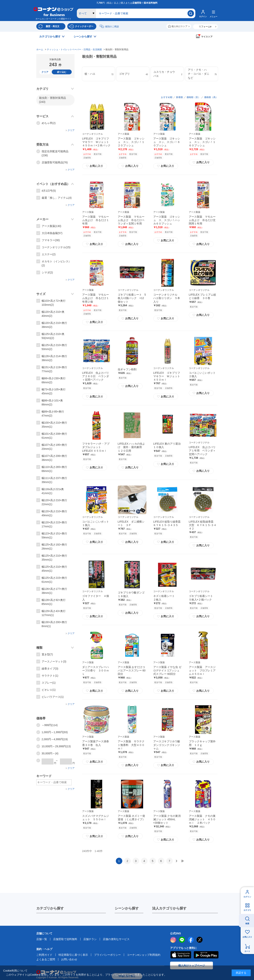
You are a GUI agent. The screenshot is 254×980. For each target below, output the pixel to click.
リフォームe (205, 27)
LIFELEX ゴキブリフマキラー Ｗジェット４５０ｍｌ (167, 376)
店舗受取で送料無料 (65, 939)
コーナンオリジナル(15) (56, 247)
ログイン (247, 897)
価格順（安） (193, 97)
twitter (200, 940)
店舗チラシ (90, 939)
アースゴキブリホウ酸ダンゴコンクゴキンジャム (167, 745)
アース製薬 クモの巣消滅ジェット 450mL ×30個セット (167, 819)
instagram (173, 940)
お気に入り (247, 937)
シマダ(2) (47, 272)
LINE (182, 940)
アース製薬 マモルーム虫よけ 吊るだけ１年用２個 (96, 298)
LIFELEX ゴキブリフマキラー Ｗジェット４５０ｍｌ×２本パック (96, 142)
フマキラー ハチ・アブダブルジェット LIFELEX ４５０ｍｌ (96, 447)
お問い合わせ (69, 959)
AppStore (181, 955)
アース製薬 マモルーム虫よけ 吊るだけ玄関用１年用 (202, 220)
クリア (45, 72)
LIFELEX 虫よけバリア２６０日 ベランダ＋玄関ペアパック (96, 376)
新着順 (179, 97)
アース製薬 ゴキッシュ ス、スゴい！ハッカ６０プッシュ (167, 220)
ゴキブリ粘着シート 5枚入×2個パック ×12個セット (132, 298)
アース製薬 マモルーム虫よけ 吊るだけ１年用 (96, 220)
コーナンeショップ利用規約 (144, 955)
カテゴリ (247, 910)
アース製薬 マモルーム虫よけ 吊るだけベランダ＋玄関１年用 (131, 220)
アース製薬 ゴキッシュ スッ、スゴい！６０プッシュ (167, 142)
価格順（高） (211, 97)
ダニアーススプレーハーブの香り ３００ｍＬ (96, 670)
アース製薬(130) (52, 226)
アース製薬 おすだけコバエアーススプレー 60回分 (132, 670)
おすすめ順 (167, 97)
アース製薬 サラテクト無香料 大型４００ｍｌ (131, 745)
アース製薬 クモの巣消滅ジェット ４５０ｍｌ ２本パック (202, 819)
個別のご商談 (112, 27)
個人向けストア (179, 26)
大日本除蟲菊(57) (52, 233)
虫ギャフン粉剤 (127, 369)
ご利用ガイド (44, 955)
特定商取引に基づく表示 (73, 955)
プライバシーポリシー (107, 955)
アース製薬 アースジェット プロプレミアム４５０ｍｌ (202, 670)
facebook (191, 940)
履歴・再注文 (53, 26)
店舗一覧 (42, 939)
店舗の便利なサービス (116, 939)
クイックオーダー (84, 26)
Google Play (206, 955)
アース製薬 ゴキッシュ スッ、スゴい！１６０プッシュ (202, 142)
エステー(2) (49, 254)
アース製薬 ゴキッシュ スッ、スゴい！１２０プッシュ (131, 142)
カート (247, 951)
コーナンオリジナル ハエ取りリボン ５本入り (167, 298)
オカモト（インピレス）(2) (56, 263)
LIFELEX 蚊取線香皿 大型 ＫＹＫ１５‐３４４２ (203, 525)
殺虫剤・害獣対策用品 (53, 100)
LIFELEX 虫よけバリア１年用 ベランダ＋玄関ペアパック (202, 451)
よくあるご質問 (46, 959)
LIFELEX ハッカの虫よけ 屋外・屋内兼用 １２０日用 (131, 447)
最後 (182, 861)
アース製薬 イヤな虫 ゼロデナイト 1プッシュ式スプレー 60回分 (167, 670)
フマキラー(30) (51, 240)
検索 (247, 924)
